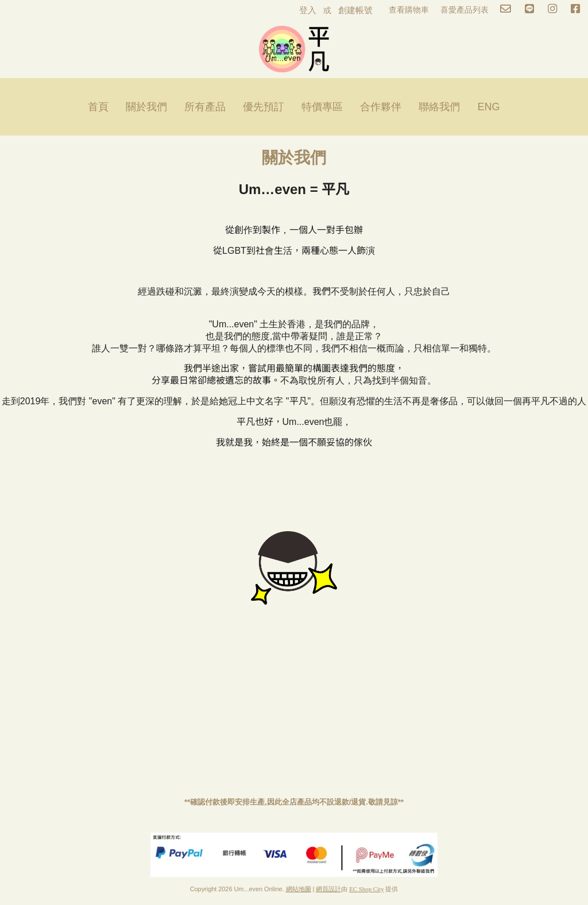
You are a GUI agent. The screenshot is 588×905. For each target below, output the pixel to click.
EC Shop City (366, 889)
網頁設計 (328, 889)
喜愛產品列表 (465, 10)
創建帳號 (355, 10)
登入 (308, 10)
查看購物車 (409, 10)
